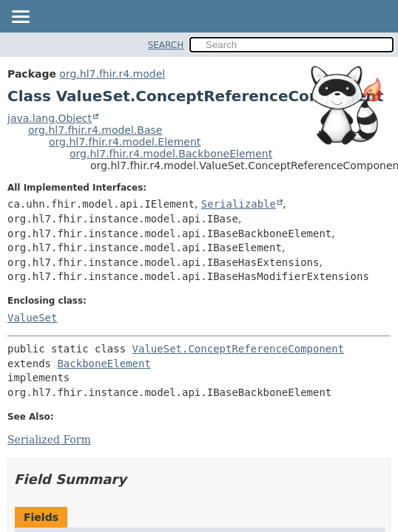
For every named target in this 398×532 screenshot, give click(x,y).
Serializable (239, 204)
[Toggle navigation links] (20, 18)
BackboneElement (104, 364)
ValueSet (32, 318)
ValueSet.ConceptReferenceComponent (239, 349)
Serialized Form (49, 440)
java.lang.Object (50, 118)
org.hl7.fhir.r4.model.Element (125, 142)
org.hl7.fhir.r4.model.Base (95, 130)
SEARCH (166, 45)
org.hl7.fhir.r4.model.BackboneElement (171, 154)
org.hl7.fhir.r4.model (112, 74)
